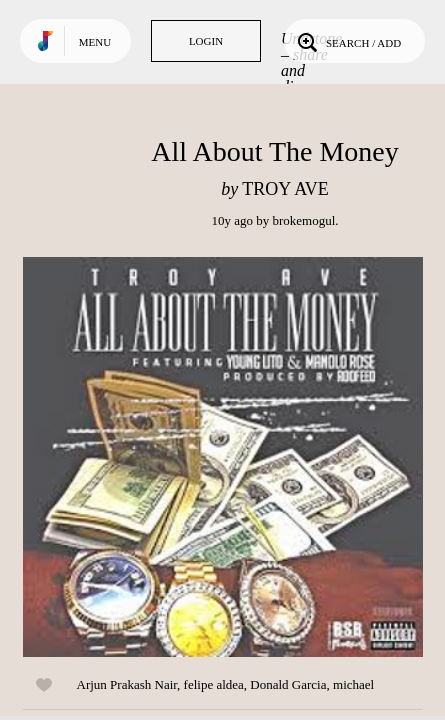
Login (206, 41)
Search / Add (347, 41)
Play (223, 457)
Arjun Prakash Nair (127, 684)
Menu (95, 42)
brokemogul (303, 220)
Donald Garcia (288, 684)
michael (353, 684)
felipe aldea (214, 684)
